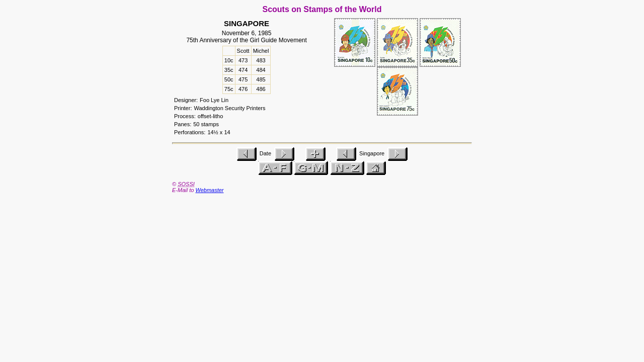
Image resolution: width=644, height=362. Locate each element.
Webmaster (209, 190)
